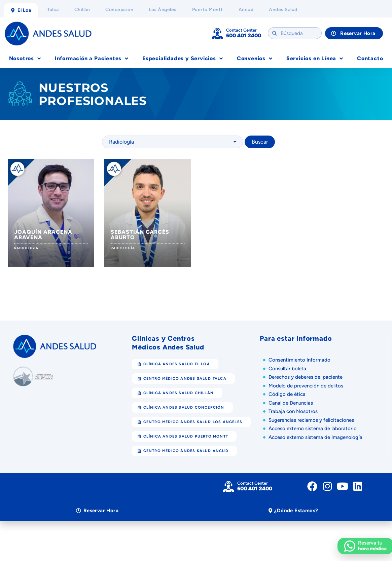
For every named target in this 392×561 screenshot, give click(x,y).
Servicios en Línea (315, 59)
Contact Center (241, 30)
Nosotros (25, 59)
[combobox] (173, 142)
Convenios (255, 59)
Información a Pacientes (92, 59)
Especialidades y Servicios (183, 59)
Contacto (370, 58)
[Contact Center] (217, 33)
